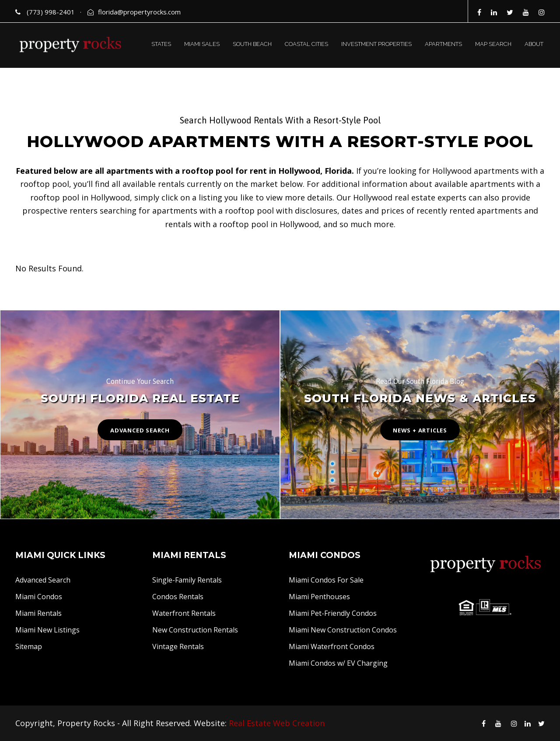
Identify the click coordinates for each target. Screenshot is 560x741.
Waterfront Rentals (184, 613)
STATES (161, 44)
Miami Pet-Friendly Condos (333, 613)
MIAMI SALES (202, 44)
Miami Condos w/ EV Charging (338, 663)
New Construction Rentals (195, 630)
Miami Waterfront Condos (332, 646)
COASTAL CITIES (306, 44)
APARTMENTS (443, 44)
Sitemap (29, 646)
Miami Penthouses (319, 597)
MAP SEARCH (493, 44)
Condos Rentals (178, 597)
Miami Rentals (38, 613)
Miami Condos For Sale (326, 580)
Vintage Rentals (178, 646)
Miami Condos (39, 597)
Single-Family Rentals (187, 580)
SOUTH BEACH (252, 44)
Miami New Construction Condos (343, 630)
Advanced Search (43, 580)
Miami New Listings (47, 630)
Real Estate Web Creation (277, 723)
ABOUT (534, 44)
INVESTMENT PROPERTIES (376, 44)
